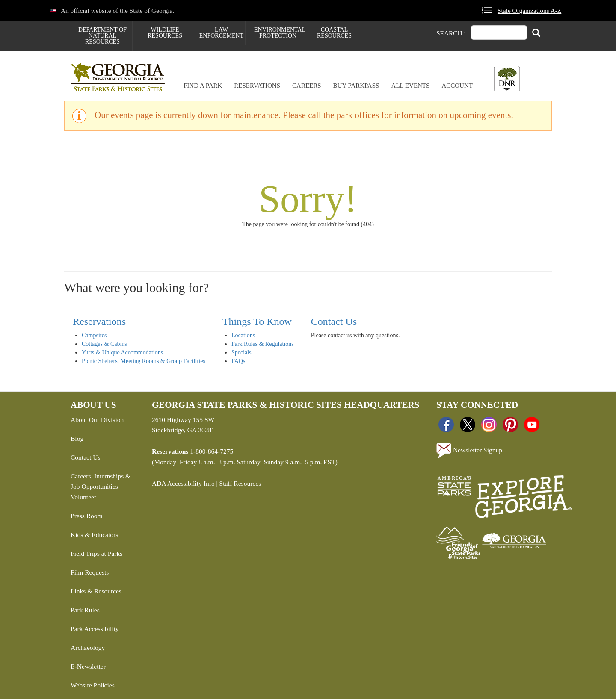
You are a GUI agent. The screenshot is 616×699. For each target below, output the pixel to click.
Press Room (87, 516)
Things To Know (257, 321)
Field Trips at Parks (96, 553)
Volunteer (83, 497)
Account (457, 86)
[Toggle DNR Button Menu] (507, 79)
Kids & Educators (94, 535)
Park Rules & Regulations (263, 344)
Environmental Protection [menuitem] (278, 33)
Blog (77, 438)
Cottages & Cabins (104, 344)
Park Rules (85, 610)
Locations (243, 335)
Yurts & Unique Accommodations (122, 352)
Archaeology (88, 647)
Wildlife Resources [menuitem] (165, 33)
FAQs (238, 361)
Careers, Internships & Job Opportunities (101, 481)
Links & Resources (96, 591)
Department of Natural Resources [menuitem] (102, 36)
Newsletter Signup (469, 451)
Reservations (257, 86)
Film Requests (90, 572)
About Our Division (97, 420)
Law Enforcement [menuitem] (221, 33)
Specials (241, 352)
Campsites (94, 335)
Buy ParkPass (356, 86)
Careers (307, 86)
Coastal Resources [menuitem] (334, 33)
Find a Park (203, 86)
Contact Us (334, 321)
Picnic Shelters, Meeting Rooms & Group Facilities (144, 361)
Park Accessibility (95, 629)
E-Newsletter (88, 666)
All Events (411, 86)
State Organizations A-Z (529, 10)
